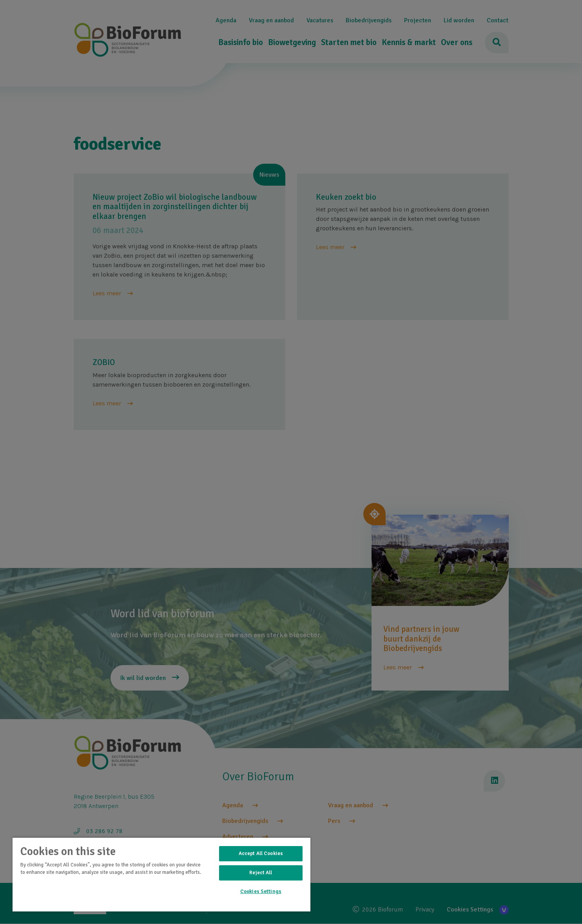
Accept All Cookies (261, 853)
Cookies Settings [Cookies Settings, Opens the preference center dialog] (261, 891)
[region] (161, 874)
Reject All (261, 873)
